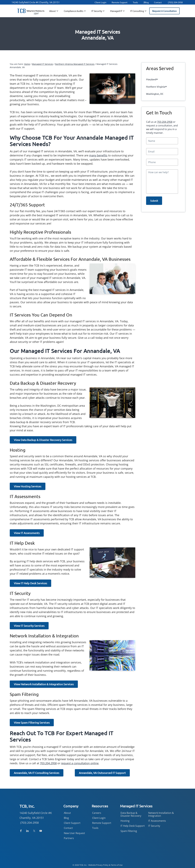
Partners (69, 838)
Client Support (72, 823)
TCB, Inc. (83, 865)
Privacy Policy (102, 865)
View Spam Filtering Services (32, 722)
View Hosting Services (28, 486)
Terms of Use (117, 865)
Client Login (100, 2)
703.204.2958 (48, 763)
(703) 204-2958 (175, 2)
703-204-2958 (165, 118)
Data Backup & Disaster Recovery (131, 814)
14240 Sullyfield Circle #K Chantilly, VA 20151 (36, 2)
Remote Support (120, 2)
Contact (158, 2)
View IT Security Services (29, 626)
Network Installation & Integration (161, 814)
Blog (146, 2)
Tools (135, 2)
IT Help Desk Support (133, 826)
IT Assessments (157, 821)
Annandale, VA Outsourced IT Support (102, 773)
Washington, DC (153, 91)
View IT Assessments (27, 533)
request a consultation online (80, 763)
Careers (97, 813)
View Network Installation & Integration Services (44, 684)
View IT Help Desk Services (30, 583)
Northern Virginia (155, 85)
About (67, 813)
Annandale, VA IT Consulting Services (37, 773)
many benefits (98, 155)
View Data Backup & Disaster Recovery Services (43, 440)
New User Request (74, 833)
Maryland (152, 79)
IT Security (154, 826)
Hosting (125, 821)
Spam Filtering (129, 831)
